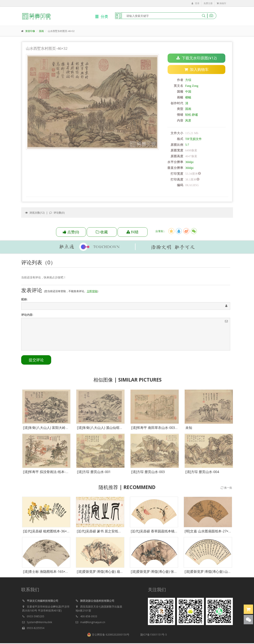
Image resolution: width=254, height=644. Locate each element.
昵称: (24, 301)
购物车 (221, 3)
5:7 (187, 145)
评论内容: (27, 317)
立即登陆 (92, 293)
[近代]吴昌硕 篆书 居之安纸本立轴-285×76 (109, 533)
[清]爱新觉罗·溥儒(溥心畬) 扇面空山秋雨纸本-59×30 (115, 573)
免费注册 (208, 3)
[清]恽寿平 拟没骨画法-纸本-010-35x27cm (55, 474)
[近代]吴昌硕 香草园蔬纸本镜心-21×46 (160, 533)
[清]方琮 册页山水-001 (94, 474)
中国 (188, 92)
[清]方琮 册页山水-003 (148, 474)
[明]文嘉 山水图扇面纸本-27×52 (208, 533)
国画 (41, 31)
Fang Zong (192, 86)
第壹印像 (30, 31)
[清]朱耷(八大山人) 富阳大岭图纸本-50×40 (55, 429)
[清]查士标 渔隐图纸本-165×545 (47, 573)
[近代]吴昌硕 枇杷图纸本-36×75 (47, 533)
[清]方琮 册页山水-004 (202, 474)
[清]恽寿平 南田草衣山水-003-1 (155, 429)
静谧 (195, 115)
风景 (188, 121)
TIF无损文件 (193, 139)
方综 (188, 80)
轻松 (188, 115)
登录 (196, 3)
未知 (189, 429)
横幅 (188, 98)
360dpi (189, 162)
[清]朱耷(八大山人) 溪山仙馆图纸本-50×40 (109, 429)
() (71, 232)
